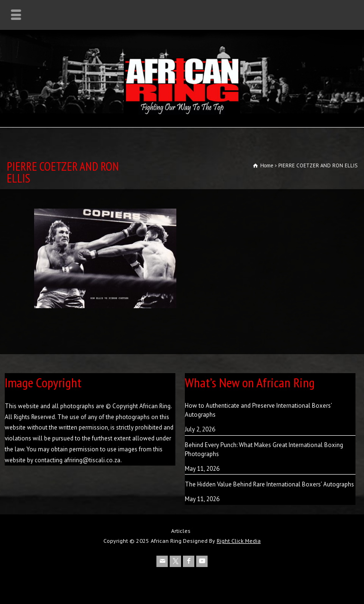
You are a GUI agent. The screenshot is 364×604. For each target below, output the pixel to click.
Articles (181, 531)
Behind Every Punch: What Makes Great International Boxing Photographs (264, 450)
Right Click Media (239, 541)
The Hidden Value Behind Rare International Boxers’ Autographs (269, 484)
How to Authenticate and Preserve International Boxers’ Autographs (258, 410)
